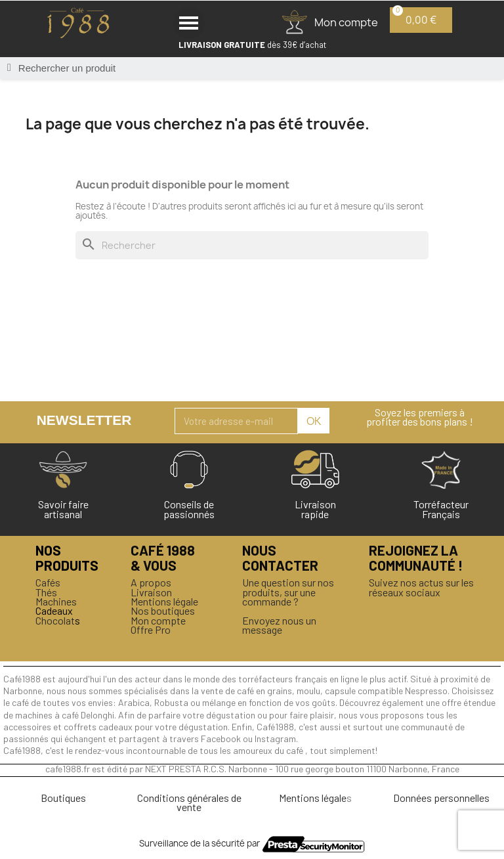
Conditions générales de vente (189, 802)
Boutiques (63, 798)
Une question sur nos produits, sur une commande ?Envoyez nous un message (288, 606)
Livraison (151, 592)
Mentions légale (164, 601)
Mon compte (158, 620)
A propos (151, 582)
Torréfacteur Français (441, 509)
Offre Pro (151, 629)
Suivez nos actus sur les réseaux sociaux (421, 587)
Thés (46, 592)
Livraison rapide (315, 509)
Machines (56, 601)
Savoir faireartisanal (63, 509)
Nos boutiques (163, 610)
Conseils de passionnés (189, 509)
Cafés (48, 582)
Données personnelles (441, 798)
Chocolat (55, 620)
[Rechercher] (252, 245)
